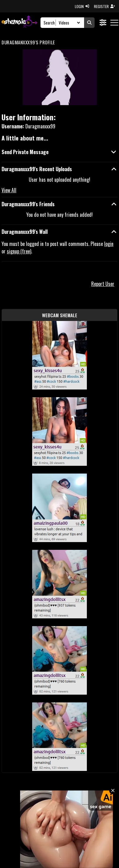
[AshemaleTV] (19, 22)
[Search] (50, 23)
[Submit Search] (89, 23)
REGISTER (104, 6)
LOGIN (82, 6)
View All (9, 190)
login (109, 244)
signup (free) (19, 251)
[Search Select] (68, 23)
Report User (103, 284)
